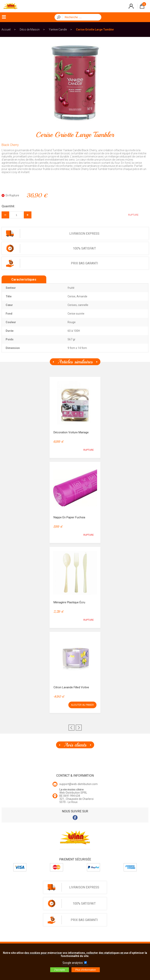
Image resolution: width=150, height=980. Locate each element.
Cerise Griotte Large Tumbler (95, 30)
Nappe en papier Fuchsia (69, 517)
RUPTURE (130, 215)
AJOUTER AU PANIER (82, 705)
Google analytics (73, 963)
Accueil (6, 30)
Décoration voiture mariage (71, 432)
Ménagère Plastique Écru (69, 602)
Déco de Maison (30, 30)
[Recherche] (81, 17)
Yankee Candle (58, 30)
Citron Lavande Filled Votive (71, 687)
